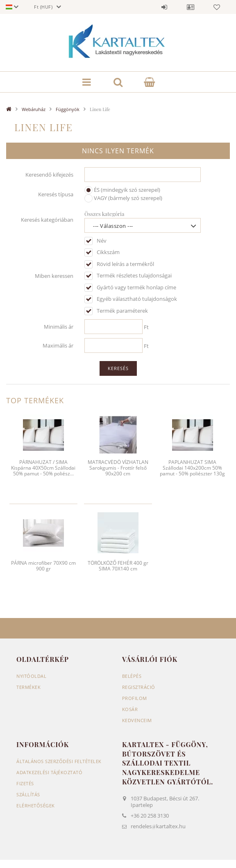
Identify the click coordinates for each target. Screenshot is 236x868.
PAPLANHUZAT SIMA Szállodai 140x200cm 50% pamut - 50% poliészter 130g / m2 (192, 471)
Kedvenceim (137, 720)
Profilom (135, 698)
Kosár (130, 709)
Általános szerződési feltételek (59, 761)
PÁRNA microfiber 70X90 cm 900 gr (43, 566)
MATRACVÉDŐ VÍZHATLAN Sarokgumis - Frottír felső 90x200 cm (118, 468)
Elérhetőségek (36, 806)
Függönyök (68, 109)
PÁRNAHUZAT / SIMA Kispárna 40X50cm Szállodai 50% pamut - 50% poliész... (43, 468)
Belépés (164, 7)
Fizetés (25, 783)
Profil (191, 7)
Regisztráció (139, 687)
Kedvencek (217, 7)
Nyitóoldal (31, 676)
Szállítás (28, 794)
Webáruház (34, 109)
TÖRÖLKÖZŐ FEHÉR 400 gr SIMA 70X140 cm (118, 566)
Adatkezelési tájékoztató (49, 772)
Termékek (28, 687)
